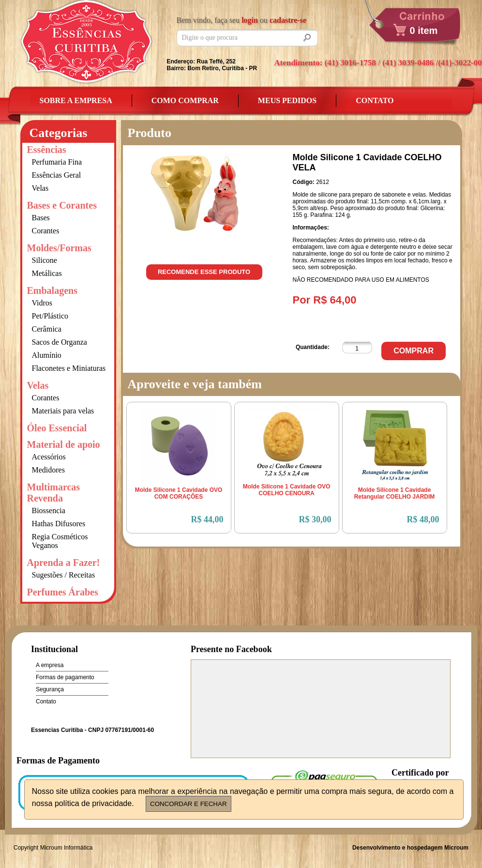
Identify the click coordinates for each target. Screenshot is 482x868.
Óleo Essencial (57, 428)
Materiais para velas (63, 411)
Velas (40, 188)
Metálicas (47, 273)
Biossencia (49, 510)
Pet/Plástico (50, 316)
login (250, 20)
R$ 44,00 (207, 519)
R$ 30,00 (315, 519)
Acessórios (49, 457)
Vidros (42, 303)
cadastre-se (288, 20)
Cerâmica (47, 329)
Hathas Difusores (59, 524)
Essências (47, 150)
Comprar (414, 351)
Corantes (46, 231)
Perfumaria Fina (57, 162)
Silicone (45, 260)
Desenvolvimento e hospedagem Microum (410, 848)
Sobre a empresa (76, 100)
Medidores (48, 470)
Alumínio (47, 355)
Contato (375, 100)
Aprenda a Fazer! (64, 563)
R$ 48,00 (423, 519)
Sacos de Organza (60, 342)
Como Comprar (185, 100)
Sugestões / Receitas (64, 575)
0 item (424, 30)
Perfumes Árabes (63, 592)
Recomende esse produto (204, 272)
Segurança (50, 689)
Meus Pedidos (287, 100)
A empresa (50, 665)
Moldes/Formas (59, 248)
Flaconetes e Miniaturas (69, 368)
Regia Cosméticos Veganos (60, 541)
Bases (41, 218)
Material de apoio (64, 444)
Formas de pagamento (65, 677)
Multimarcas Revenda (54, 493)
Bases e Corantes (62, 205)
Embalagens (52, 290)
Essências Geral (57, 175)
